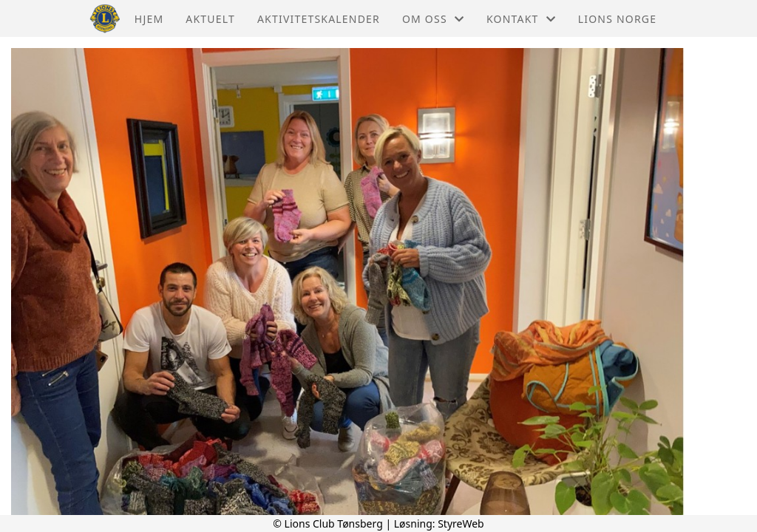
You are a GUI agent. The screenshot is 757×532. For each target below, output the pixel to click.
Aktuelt (210, 19)
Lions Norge (617, 19)
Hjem (149, 19)
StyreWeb (461, 524)
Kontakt (521, 19)
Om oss (433, 19)
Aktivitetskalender (319, 19)
